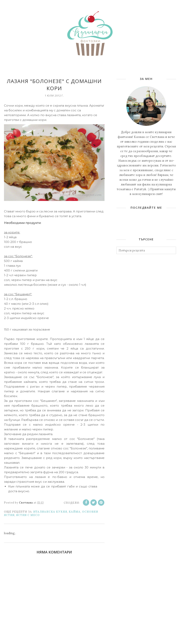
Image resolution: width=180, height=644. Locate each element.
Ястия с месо (28, 515)
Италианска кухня (50, 512)
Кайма (75, 512)
